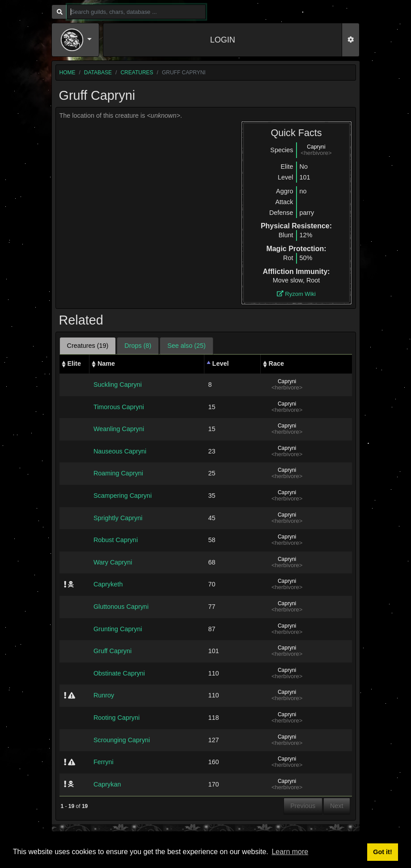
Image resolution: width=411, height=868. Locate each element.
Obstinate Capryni (119, 673)
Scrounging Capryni (122, 740)
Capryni (316, 147)
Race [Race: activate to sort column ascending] (276, 363)
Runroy (104, 695)
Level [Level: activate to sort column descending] (221, 363)
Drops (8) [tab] (138, 346)
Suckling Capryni (118, 385)
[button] (76, 40)
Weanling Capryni (119, 429)
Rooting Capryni (117, 718)
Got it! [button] (382, 852)
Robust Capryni (116, 540)
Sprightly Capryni (118, 518)
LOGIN (223, 40)
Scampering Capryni (123, 496)
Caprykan (107, 784)
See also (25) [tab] (186, 346)
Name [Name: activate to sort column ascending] (106, 363)
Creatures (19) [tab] (88, 346)
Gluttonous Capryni (121, 607)
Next (337, 806)
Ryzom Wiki (296, 294)
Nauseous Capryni (120, 451)
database (98, 73)
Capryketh (108, 584)
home (68, 73)
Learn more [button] (290, 852)
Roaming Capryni (118, 473)
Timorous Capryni (119, 407)
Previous (303, 806)
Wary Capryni (113, 562)
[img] (65, 584)
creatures (137, 73)
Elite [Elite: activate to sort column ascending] (74, 363)
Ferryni (104, 762)
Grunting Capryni (118, 629)
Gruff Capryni (112, 651)
